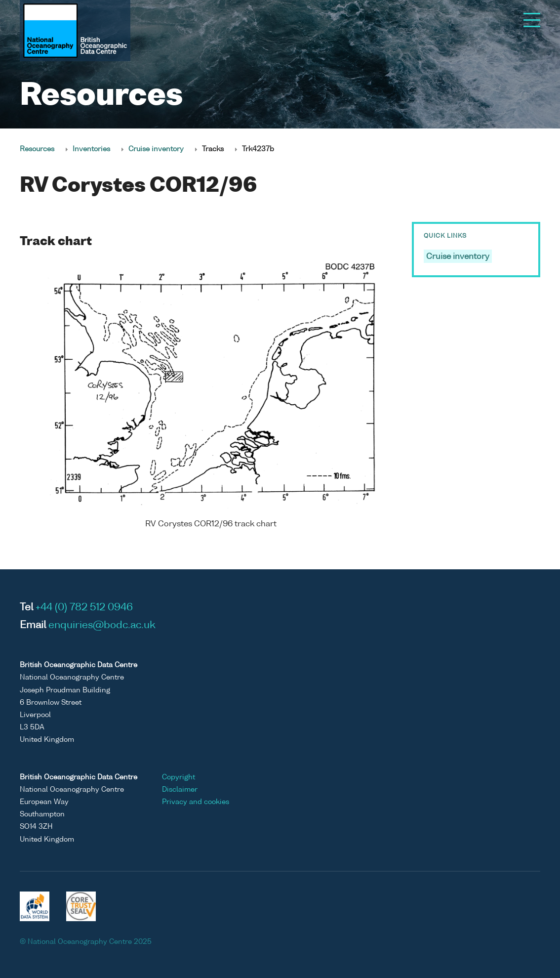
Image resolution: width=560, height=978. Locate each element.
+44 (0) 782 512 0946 (84, 608)
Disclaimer (180, 790)
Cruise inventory (156, 149)
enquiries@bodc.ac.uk (102, 626)
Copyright (179, 777)
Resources (37, 149)
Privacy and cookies (196, 802)
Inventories (91, 149)
